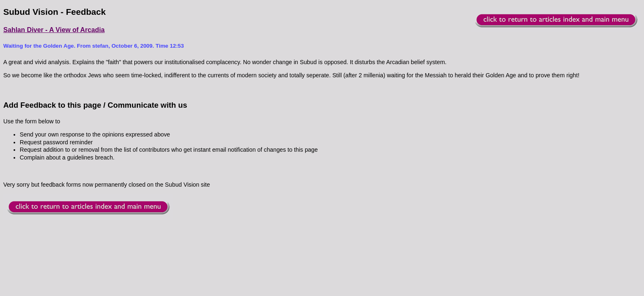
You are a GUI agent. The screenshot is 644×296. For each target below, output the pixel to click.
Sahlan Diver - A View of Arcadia (54, 30)
